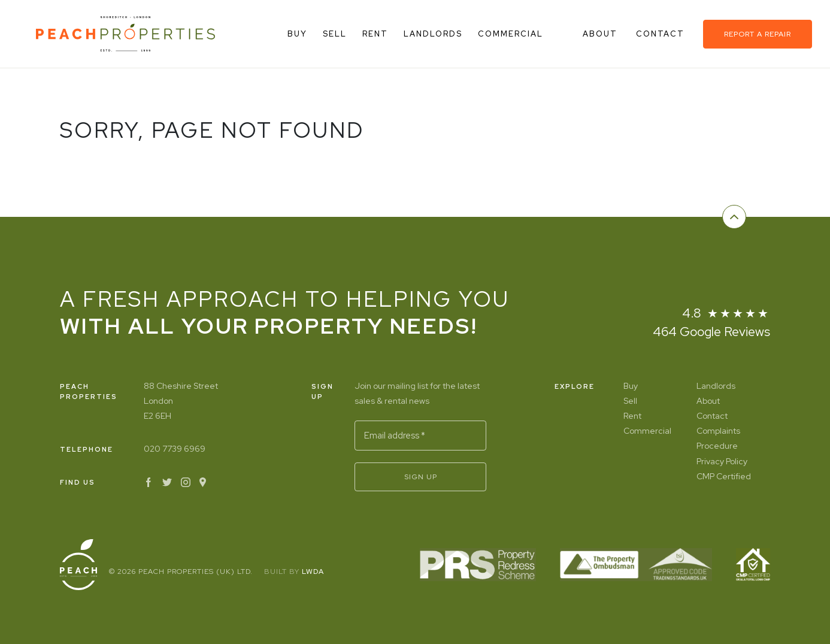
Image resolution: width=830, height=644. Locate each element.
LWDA (313, 572)
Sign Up (421, 477)
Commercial (511, 34)
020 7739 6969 (175, 449)
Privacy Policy (722, 461)
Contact (662, 34)
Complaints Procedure (718, 438)
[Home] (125, 34)
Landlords (433, 34)
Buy (297, 34)
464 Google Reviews (711, 332)
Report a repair (758, 34)
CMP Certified (724, 476)
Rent (375, 34)
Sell (335, 34)
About (602, 34)
